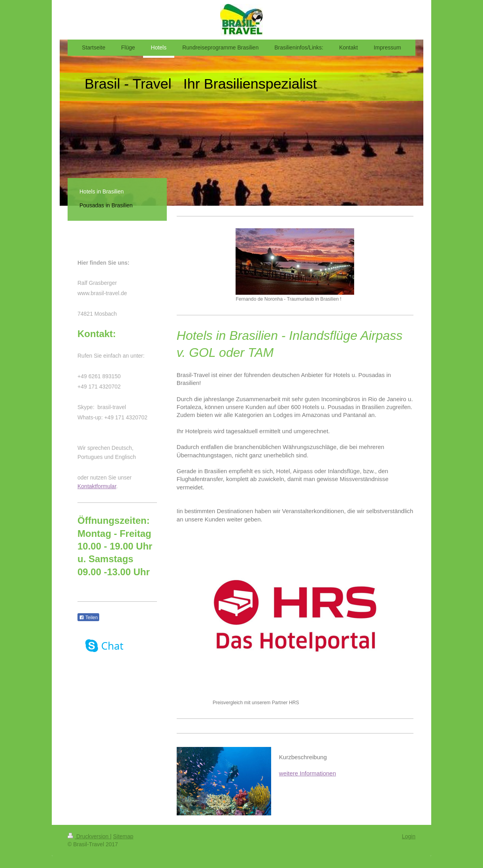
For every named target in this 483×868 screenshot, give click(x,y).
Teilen (88, 618)
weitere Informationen (308, 773)
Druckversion (89, 836)
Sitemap (123, 836)
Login (409, 836)
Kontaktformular (97, 486)
